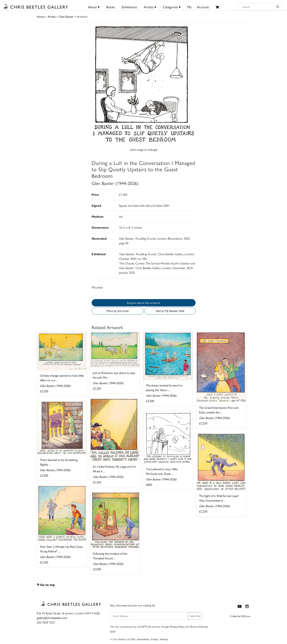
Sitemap (164, 639)
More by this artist (118, 311)
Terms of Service (199, 626)
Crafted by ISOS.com (240, 616)
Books (111, 7)
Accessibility (143, 639)
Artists (52, 16)
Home (41, 16)
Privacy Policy (177, 626)
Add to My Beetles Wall (170, 311)
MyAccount (198, 7)
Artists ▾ (150, 7)
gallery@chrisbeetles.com (52, 618)
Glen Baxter (66, 16)
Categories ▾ (172, 7)
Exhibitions (129, 7)
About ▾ (94, 7)
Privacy (154, 639)
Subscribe (195, 616)
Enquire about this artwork (143, 303)
